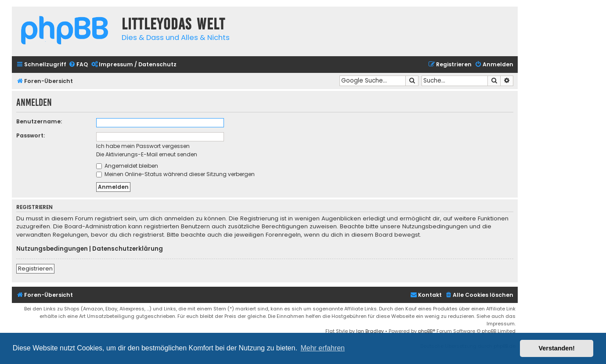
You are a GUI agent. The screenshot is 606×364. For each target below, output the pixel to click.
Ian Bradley (370, 331)
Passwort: (31, 135)
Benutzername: (39, 121)
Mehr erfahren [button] (323, 348)
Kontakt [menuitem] (426, 295)
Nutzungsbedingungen (52, 249)
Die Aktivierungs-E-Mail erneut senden (147, 154)
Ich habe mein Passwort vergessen (143, 146)
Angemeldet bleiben (127, 166)
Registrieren (35, 268)
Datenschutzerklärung (128, 249)
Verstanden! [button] (557, 348)
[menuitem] (78, 65)
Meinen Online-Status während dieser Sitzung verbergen (175, 174)
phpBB (425, 331)
